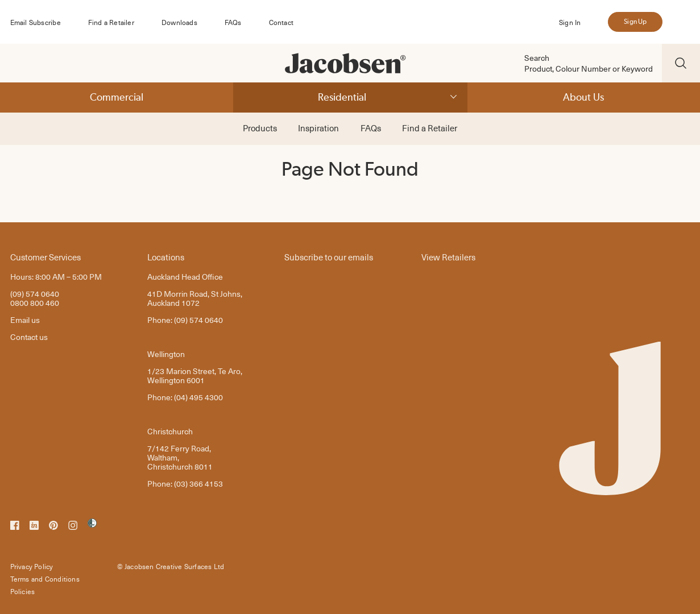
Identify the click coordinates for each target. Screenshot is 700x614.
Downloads (179, 22)
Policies (23, 591)
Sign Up (635, 22)
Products (260, 128)
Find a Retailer (111, 22)
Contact (281, 22)
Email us (25, 320)
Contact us (29, 337)
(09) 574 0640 (35, 294)
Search (537, 58)
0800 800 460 (35, 303)
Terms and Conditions (45, 579)
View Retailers (448, 257)
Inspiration (318, 128)
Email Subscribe (36, 22)
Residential (342, 97)
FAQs (233, 22)
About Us (583, 97)
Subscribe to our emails (329, 257)
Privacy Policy (32, 566)
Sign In (570, 22)
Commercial (117, 97)
